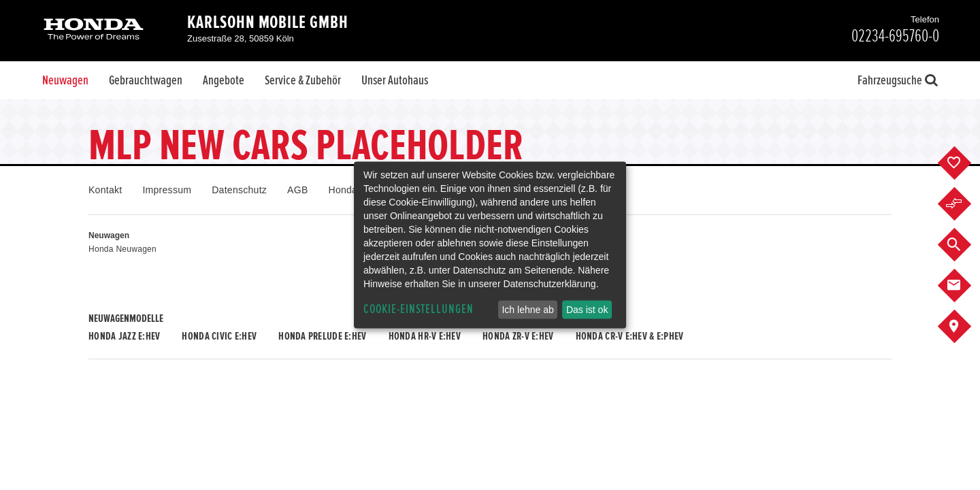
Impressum (167, 190)
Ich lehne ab (527, 310)
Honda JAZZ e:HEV (124, 336)
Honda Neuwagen (122, 249)
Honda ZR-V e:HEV (518, 336)
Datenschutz (239, 190)
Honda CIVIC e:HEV (219, 336)
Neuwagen (65, 80)
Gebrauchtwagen (146, 80)
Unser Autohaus (395, 80)
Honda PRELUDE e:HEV (322, 336)
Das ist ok (587, 310)
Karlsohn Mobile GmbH (268, 22)
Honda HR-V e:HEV (425, 336)
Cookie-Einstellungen (419, 309)
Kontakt (105, 190)
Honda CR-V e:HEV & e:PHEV (630, 336)
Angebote (224, 80)
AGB (297, 190)
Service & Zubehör (303, 80)
